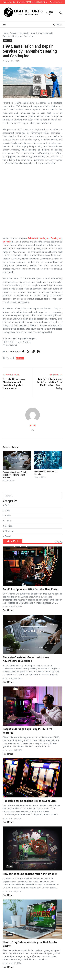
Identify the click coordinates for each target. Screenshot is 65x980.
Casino (10, 581)
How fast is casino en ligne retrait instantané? (30, 874)
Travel (7, 536)
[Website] (33, 430)
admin (32, 425)
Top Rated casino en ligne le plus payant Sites (30, 801)
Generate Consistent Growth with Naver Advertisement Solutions (15, 475)
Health (7, 516)
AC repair (20, 358)
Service (13, 33)
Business (8, 505)
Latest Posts (13, 541)
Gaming (10, 721)
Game (7, 510)
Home (6, 33)
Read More (8, 610)
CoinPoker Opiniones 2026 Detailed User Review (31, 589)
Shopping (8, 531)
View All (58, 542)
